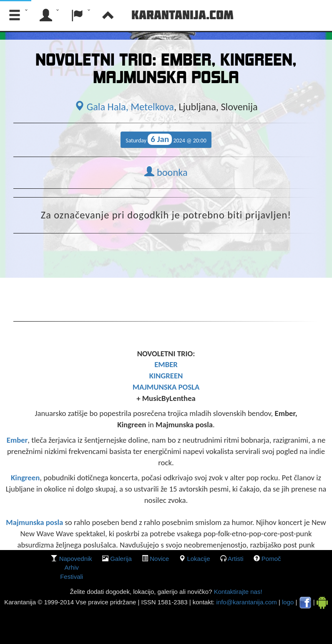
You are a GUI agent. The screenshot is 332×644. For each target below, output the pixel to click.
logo (288, 602)
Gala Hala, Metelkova (124, 107)
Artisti (236, 559)
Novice (159, 559)
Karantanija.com (182, 15)
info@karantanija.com (246, 602)
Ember (17, 440)
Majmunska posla (34, 522)
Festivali (72, 577)
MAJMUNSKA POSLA (166, 387)
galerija (121, 559)
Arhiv (72, 567)
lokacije (198, 559)
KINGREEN (166, 376)
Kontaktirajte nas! (237, 592)
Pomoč (271, 559)
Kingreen (25, 478)
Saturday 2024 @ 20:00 (166, 139)
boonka (166, 172)
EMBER (166, 364)
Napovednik (76, 559)
